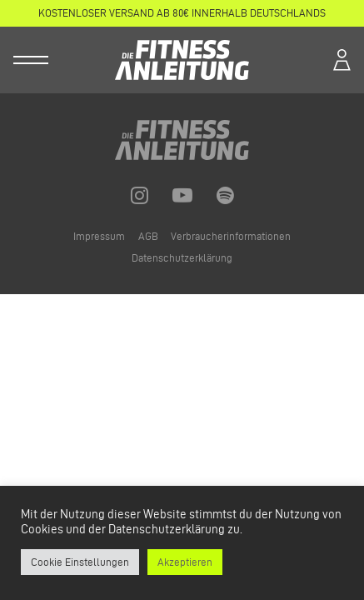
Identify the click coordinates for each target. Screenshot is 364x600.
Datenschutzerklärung (182, 258)
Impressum (100, 236)
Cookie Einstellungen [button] (80, 562)
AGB (150, 236)
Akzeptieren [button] (185, 562)
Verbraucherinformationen (231, 236)
